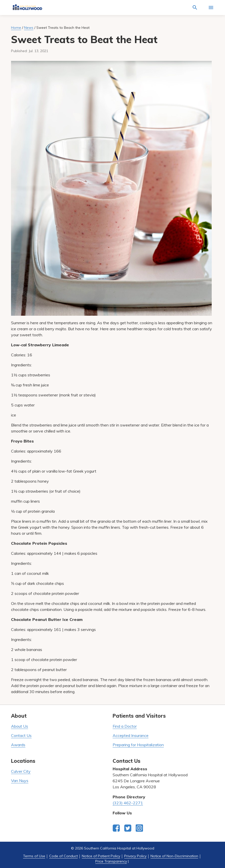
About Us (20, 726)
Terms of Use (34, 856)
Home (16, 28)
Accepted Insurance (131, 735)
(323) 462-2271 (128, 803)
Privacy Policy (135, 856)
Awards (18, 745)
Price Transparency (111, 861)
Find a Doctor (125, 726)
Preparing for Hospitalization (138, 745)
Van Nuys (20, 781)
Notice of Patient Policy (101, 856)
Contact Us (21, 735)
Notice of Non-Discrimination (174, 856)
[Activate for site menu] (211, 8)
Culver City (21, 771)
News (29, 28)
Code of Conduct (63, 856)
